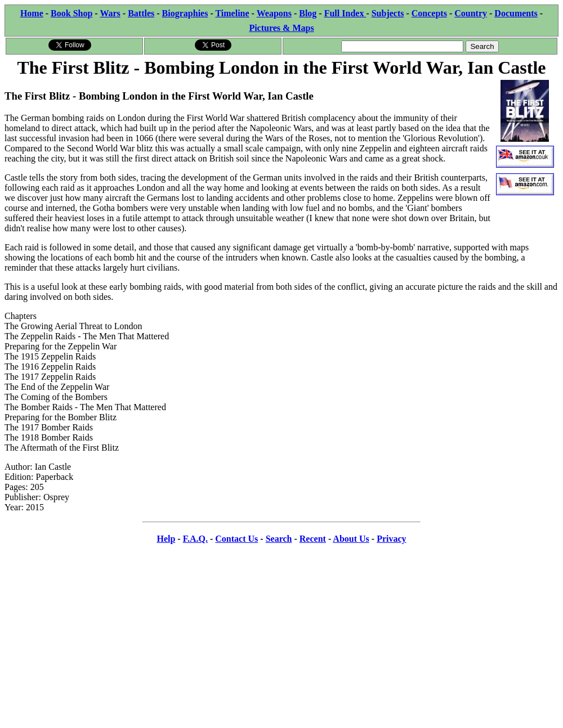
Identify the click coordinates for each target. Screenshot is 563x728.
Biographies (185, 13)
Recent (313, 539)
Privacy (391, 539)
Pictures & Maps (281, 28)
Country (471, 13)
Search (279, 539)
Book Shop (72, 13)
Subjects (388, 13)
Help (166, 539)
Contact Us (236, 539)
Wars (110, 13)
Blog (308, 13)
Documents (516, 13)
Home (32, 13)
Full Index (345, 13)
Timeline (232, 13)
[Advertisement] (281, 633)
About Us (351, 539)
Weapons (274, 13)
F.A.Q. (195, 539)
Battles (141, 13)
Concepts (429, 13)
